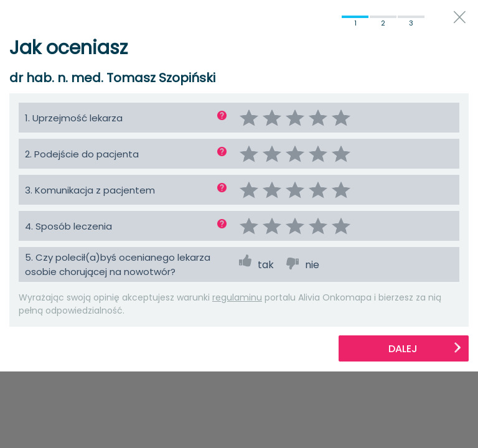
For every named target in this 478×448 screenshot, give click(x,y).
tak (266, 265)
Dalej (425, 349)
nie (312, 265)
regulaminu (237, 297)
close (460, 17)
